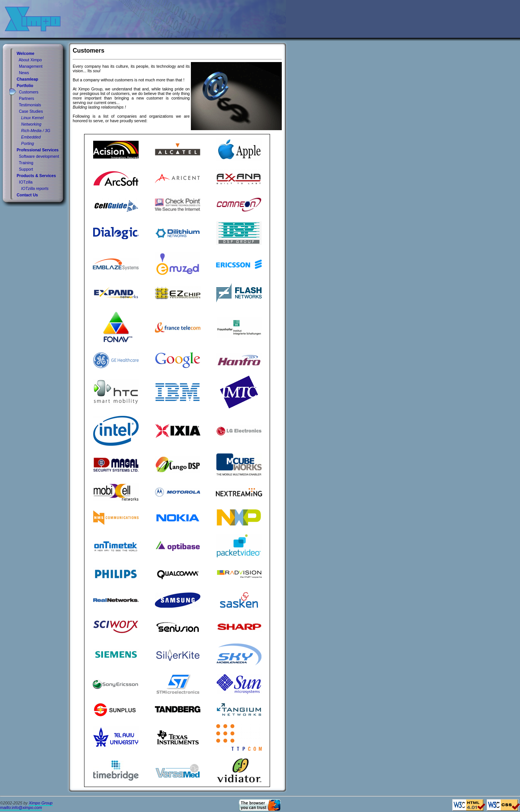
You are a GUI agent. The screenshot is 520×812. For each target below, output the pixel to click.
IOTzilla (26, 182)
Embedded (31, 137)
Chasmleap (27, 79)
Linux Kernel (32, 118)
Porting (28, 143)
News (24, 73)
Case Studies (31, 111)
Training (26, 163)
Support (26, 169)
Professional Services (38, 150)
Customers (29, 92)
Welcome (26, 53)
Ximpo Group (41, 803)
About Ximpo (30, 60)
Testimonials (30, 105)
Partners (27, 98)
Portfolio (25, 86)
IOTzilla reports (35, 188)
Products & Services (36, 176)
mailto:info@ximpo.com (21, 807)
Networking (31, 124)
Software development (39, 156)
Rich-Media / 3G (36, 131)
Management (31, 66)
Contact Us (27, 195)
